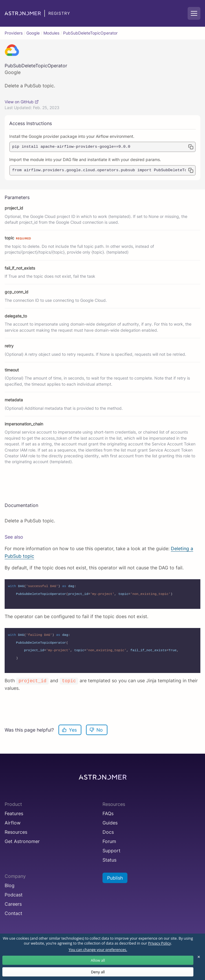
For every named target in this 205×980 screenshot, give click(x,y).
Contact (13, 913)
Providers (14, 33)
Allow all (98, 960)
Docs (108, 832)
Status (109, 860)
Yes (69, 730)
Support (111, 851)
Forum (109, 841)
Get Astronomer (22, 841)
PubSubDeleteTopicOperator (90, 33)
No (96, 730)
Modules (51, 33)
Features (14, 813)
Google (33, 33)
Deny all (98, 972)
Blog (10, 885)
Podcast (14, 895)
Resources (16, 832)
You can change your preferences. (98, 950)
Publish (115, 878)
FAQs (108, 813)
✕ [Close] (199, 957)
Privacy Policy (159, 943)
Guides (110, 823)
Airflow (13, 823)
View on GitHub (22, 102)
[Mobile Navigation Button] (194, 13)
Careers (13, 904)
